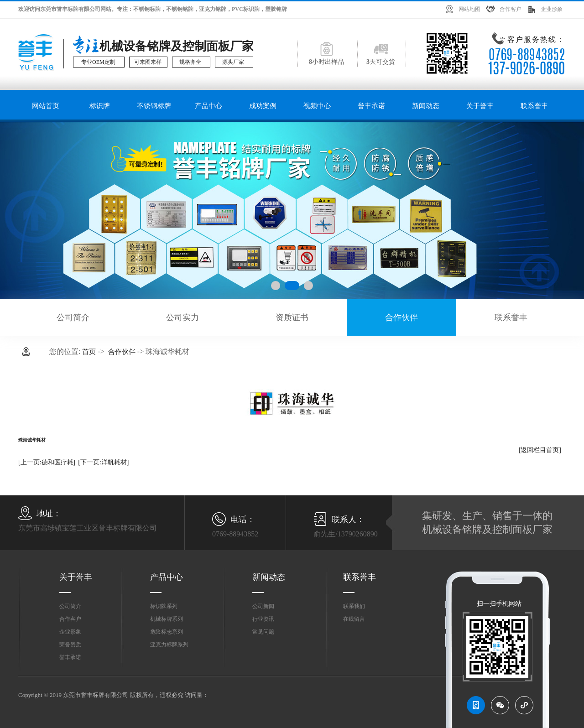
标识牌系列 (164, 606)
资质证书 (292, 317)
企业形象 (552, 9)
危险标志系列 (167, 632)
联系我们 (354, 606)
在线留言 (354, 619)
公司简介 (73, 317)
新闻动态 (426, 106)
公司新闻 (263, 606)
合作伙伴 (401, 317)
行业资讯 (263, 619)
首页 (89, 352)
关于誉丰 (480, 106)
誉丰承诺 (371, 106)
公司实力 (182, 317)
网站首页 (46, 106)
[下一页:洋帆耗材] (103, 462)
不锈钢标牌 (154, 106)
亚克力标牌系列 (169, 645)
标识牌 (100, 106)
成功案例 (263, 106)
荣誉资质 (70, 645)
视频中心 (317, 106)
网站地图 (469, 9)
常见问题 (263, 632)
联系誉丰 (534, 106)
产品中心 (209, 106)
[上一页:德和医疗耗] (47, 462)
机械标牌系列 (167, 619)
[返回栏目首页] (540, 450)
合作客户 (511, 9)
